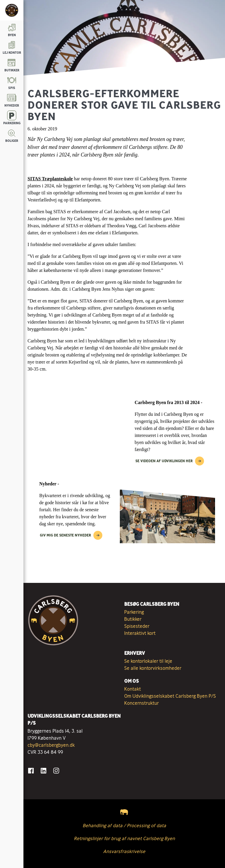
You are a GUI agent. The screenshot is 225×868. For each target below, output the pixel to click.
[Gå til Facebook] (31, 771)
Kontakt (133, 689)
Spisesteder (137, 626)
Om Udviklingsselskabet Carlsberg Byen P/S (170, 696)
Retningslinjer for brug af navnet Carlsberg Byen (124, 838)
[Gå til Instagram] (56, 771)
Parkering (134, 612)
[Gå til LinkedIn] (44, 771)
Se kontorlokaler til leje (148, 661)
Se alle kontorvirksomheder (153, 668)
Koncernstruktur (142, 703)
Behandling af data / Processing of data (124, 825)
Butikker (133, 619)
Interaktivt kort (140, 633)
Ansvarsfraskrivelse (124, 851)
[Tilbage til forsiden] (12, 10)
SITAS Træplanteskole (50, 179)
